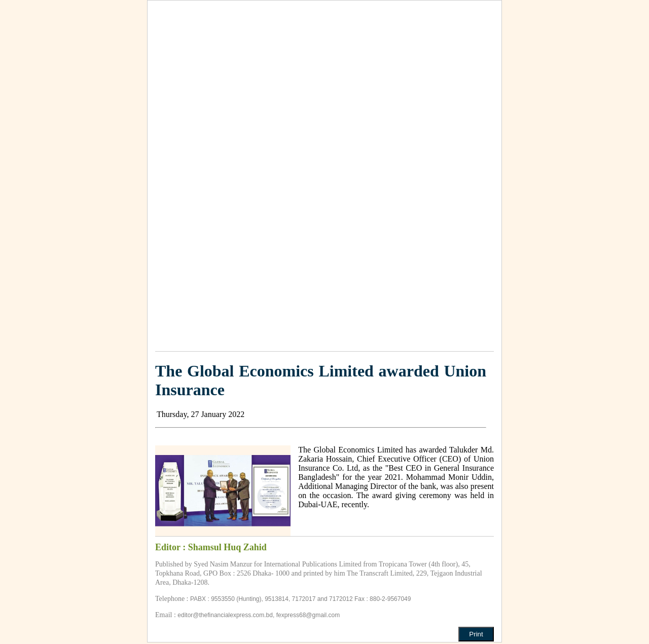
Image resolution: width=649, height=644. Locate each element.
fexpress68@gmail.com (308, 615)
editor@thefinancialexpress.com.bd (225, 615)
